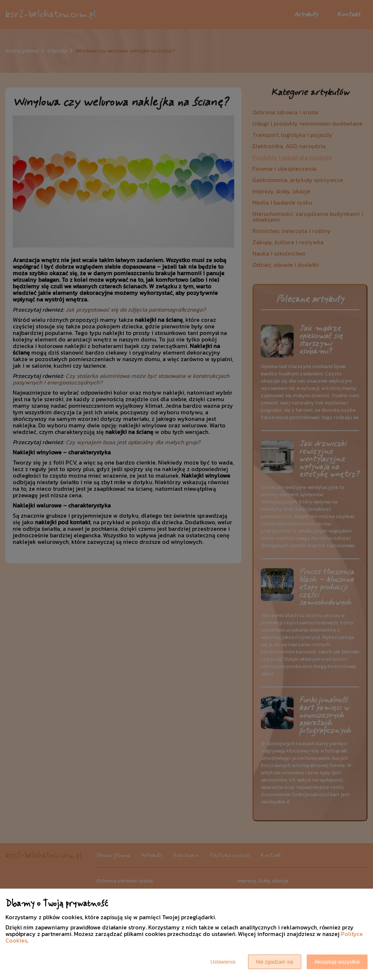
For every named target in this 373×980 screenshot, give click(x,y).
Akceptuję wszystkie (337, 962)
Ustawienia (223, 962)
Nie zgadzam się (275, 962)
